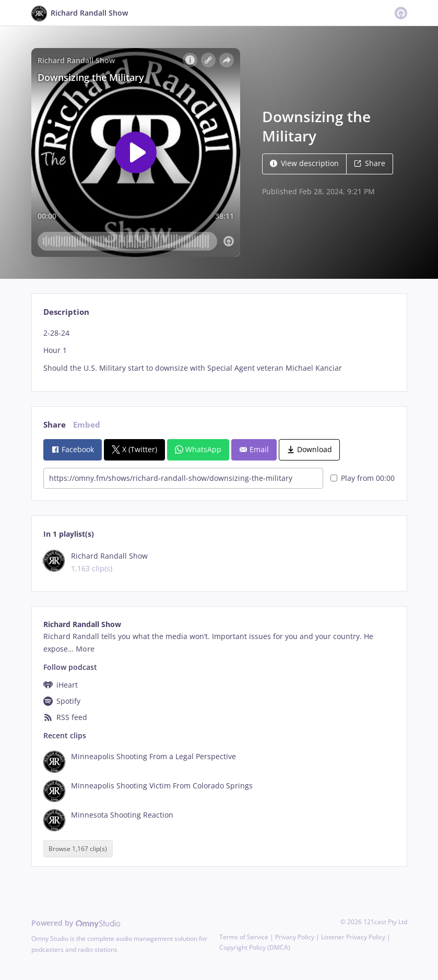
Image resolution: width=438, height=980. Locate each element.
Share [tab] (55, 425)
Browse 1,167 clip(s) (78, 849)
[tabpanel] (219, 351)
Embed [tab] (87, 425)
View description (304, 163)
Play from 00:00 (363, 478)
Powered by (76, 923)
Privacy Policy (295, 937)
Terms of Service (244, 937)
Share (370, 163)
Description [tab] (66, 312)
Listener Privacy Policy (353, 937)
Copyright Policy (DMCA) (255, 947)
